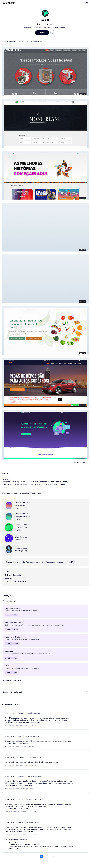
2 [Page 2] (45, 857)
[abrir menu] (87, 3)
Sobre (21, 41)
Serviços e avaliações (34, 41)
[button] (45, 72)
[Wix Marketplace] (9, 3)
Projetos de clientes (9, 41)
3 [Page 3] (50, 857)
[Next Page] (54, 857)
